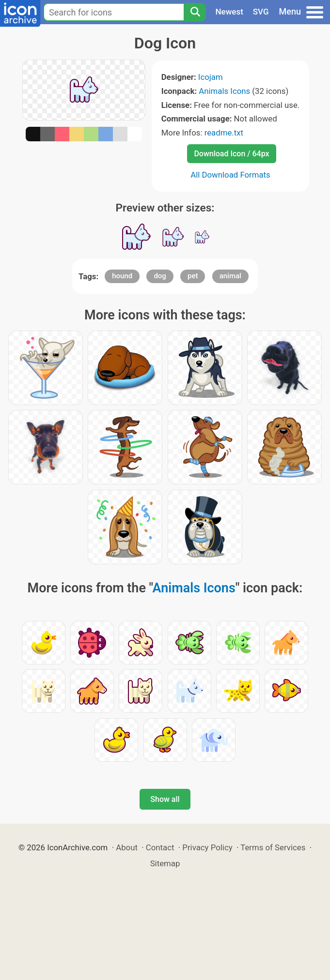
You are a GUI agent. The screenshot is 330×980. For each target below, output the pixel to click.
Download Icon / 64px (231, 154)
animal (230, 276)
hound (122, 276)
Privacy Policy (207, 847)
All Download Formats (230, 175)
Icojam (211, 77)
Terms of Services (273, 847)
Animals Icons (224, 91)
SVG (261, 12)
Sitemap (165, 863)
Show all (165, 799)
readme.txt (224, 133)
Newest (229, 12)
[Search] (195, 12)
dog (160, 276)
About (127, 847)
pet (193, 276)
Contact (160, 847)
